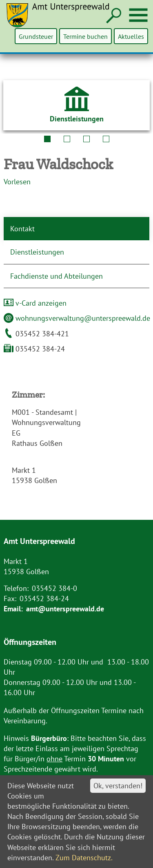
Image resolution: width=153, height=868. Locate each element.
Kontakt (22, 229)
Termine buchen (86, 36)
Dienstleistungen (37, 252)
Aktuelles (131, 36)
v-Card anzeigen (35, 303)
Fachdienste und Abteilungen (57, 276)
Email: (13, 609)
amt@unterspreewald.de (65, 609)
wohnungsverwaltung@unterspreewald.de (77, 318)
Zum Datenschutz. (84, 858)
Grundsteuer (37, 36)
